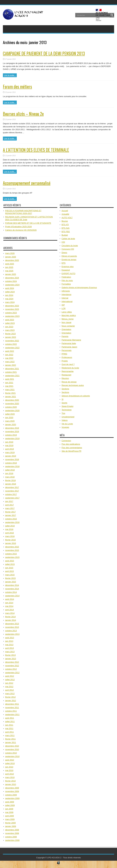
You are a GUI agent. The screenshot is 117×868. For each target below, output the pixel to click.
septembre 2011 (12, 714)
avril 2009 (9, 816)
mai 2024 (9, 299)
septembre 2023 (12, 316)
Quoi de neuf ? (68, 364)
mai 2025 (9, 271)
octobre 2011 (11, 711)
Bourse (65, 221)
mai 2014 (9, 606)
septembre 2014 (12, 596)
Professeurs (67, 357)
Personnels (66, 350)
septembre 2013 (12, 634)
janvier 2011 (11, 742)
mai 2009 (9, 812)
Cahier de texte (68, 239)
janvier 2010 (11, 784)
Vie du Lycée (67, 424)
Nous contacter (68, 326)
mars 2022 (10, 362)
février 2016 (10, 540)
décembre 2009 (12, 788)
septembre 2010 (12, 756)
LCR (64, 308)
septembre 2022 (12, 348)
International (67, 301)
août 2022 (10, 351)
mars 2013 (10, 652)
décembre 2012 (12, 662)
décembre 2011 (12, 704)
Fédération (66, 277)
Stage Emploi (67, 406)
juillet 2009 (10, 805)
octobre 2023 (11, 313)
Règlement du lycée (70, 368)
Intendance (66, 294)
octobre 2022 (11, 344)
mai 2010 (9, 770)
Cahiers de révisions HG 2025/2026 (21, 230)
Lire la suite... (10, 75)
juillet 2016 (10, 526)
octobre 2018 (11, 463)
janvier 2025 (11, 274)
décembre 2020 (12, 400)
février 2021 (10, 393)
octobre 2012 (11, 669)
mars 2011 (10, 735)
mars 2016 (10, 536)
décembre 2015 (12, 547)
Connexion (66, 441)
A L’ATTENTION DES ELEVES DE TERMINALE (36, 150)
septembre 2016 (12, 522)
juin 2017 (9, 501)
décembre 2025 (12, 260)
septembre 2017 (12, 498)
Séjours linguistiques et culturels (76, 396)
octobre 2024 (11, 281)
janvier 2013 (11, 659)
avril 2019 (9, 449)
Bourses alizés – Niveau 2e (23, 114)
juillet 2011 (10, 721)
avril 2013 (9, 648)
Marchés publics (69, 315)
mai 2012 (9, 687)
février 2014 (10, 617)
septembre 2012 (12, 673)
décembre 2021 (12, 369)
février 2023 (10, 334)
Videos (65, 420)
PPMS (64, 354)
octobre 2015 (11, 554)
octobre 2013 (11, 631)
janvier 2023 (11, 337)
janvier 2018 (11, 484)
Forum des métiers (17, 87)
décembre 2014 (12, 585)
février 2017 (10, 512)
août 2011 (10, 718)
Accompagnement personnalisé (27, 183)
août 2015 (10, 561)
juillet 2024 (10, 292)
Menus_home (68, 319)
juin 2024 (9, 295)
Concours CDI (68, 249)
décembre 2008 (12, 830)
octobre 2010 (11, 753)
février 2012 (10, 697)
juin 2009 (9, 809)
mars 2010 (10, 777)
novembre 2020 (12, 404)
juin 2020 (9, 418)
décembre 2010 (12, 746)
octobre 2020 (11, 407)
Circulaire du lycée (70, 246)
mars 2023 (10, 330)
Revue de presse (69, 382)
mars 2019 (10, 452)
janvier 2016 (11, 543)
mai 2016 (9, 529)
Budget (65, 235)
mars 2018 (10, 477)
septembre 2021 (12, 376)
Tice (63, 413)
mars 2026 (10, 253)
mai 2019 (9, 445)
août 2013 (10, 638)
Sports (64, 403)
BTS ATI (65, 225)
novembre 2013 (12, 627)
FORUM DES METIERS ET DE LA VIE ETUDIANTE (28, 223)
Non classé (66, 322)
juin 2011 (9, 725)
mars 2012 (10, 694)
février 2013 (10, 655)
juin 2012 (9, 683)
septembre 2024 (12, 285)
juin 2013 (9, 641)
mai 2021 (9, 386)
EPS (64, 263)
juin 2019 (9, 442)
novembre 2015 (12, 550)
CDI (63, 242)
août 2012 (10, 676)
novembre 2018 (12, 459)
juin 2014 (9, 603)
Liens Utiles (67, 312)
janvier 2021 (11, 397)
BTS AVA (66, 228)
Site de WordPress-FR (71, 451)
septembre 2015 (12, 557)
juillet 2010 (10, 763)
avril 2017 (9, 505)
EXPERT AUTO (68, 274)
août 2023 (10, 320)
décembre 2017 (12, 487)
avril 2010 (9, 774)
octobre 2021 (11, 372)
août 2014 (10, 599)
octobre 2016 (11, 519)
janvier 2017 (11, 515)
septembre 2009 (12, 798)
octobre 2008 (11, 837)
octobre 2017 (11, 494)
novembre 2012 (12, 666)
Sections (65, 389)
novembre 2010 (12, 749)
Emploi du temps (69, 260)
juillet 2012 (10, 680)
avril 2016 (9, 533)
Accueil (65, 211)
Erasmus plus (68, 267)
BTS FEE (66, 232)
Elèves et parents (69, 256)
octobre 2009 (11, 795)
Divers (64, 253)
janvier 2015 (11, 582)
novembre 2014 (12, 589)
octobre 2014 (11, 592)
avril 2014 (9, 610)
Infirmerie (66, 291)
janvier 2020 (11, 425)
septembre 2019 (12, 438)
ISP (63, 305)
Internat (65, 298)
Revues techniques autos (73, 385)
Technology (67, 410)
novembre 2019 (12, 431)
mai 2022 (9, 358)
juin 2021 (9, 383)
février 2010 (10, 781)
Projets (65, 361)
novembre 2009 (12, 791)
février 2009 (10, 823)
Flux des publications (71, 444)
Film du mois (67, 280)
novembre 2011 (12, 708)
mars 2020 (10, 421)
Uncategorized (68, 417)
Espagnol (66, 270)
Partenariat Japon (69, 347)
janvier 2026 (11, 257)
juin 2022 (9, 355)
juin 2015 (9, 568)
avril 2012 (9, 690)
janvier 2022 (11, 365)
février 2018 (10, 480)
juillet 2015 (10, 564)
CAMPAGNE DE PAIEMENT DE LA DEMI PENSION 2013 (44, 53)
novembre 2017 (12, 491)
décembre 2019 (12, 428)
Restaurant (66, 375)
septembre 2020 (12, 411)
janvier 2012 (11, 701)
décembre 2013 (12, 624)
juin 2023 (9, 327)
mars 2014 (10, 613)
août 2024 (10, 288)
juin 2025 (9, 267)
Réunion (65, 378)
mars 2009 (10, 819)
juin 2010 (9, 767)
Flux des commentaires (72, 448)
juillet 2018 (10, 470)
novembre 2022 (12, 341)
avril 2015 (9, 571)
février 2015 (10, 578)
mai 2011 (9, 728)
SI (62, 399)
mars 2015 (10, 575)
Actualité (65, 214)
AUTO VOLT (67, 218)
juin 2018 (9, 473)
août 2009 (10, 802)
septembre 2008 (12, 840)
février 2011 (10, 739)
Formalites (66, 284)
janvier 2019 (11, 456)
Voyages (65, 427)
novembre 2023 (12, 309)
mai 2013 (9, 645)
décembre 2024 (12, 278)
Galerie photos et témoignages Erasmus (79, 287)
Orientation (66, 329)
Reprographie (68, 371)
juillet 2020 (10, 414)
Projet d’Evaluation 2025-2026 (18, 227)
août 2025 (10, 264)
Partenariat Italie (69, 343)
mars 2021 (10, 390)
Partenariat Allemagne (71, 340)
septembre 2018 (12, 466)
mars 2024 (10, 302)
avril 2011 (9, 732)
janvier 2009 (11, 826)
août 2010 (10, 760)
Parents (65, 336)
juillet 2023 (10, 323)
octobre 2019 (11, 435)
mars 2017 (10, 508)
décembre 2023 (12, 306)
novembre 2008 (12, 833)
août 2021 (10, 379)
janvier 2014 (11, 620)
